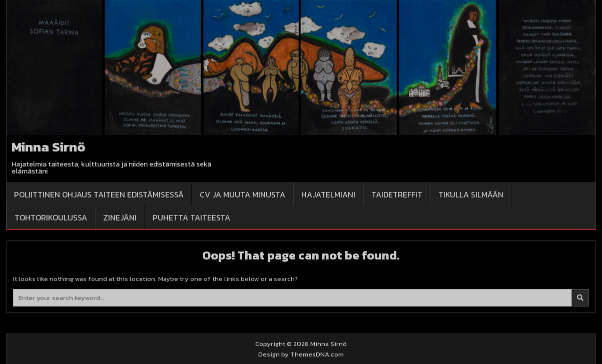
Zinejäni (120, 217)
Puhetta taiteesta (191, 217)
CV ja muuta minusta (242, 194)
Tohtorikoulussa (51, 217)
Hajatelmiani (328, 194)
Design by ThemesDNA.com (301, 354)
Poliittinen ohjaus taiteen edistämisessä (99, 194)
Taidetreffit (397, 194)
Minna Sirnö (49, 147)
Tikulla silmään (471, 194)
